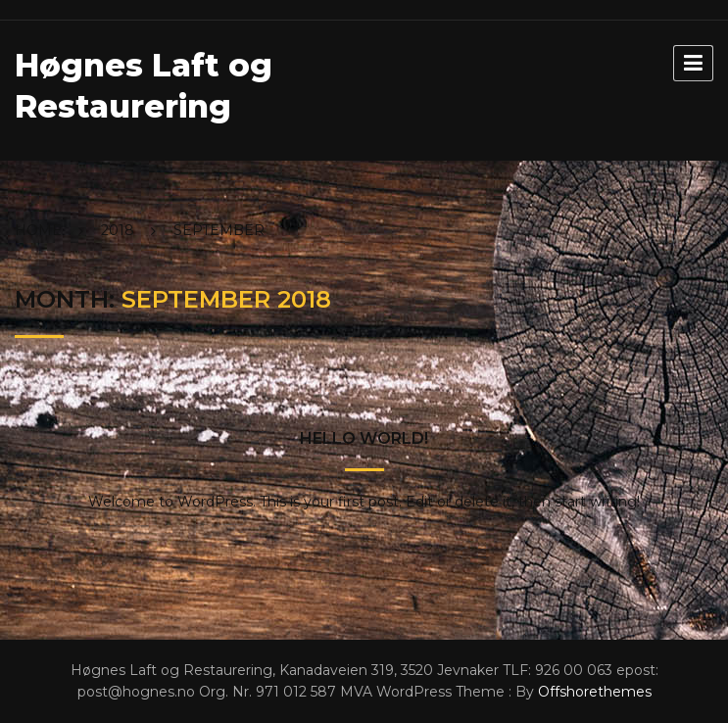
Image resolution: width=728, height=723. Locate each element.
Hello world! (364, 438)
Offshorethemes (595, 692)
